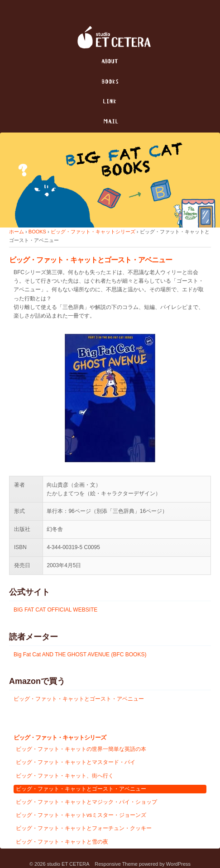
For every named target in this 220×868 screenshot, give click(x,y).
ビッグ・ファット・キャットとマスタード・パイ (76, 762)
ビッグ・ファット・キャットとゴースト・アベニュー (79, 699)
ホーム (17, 232)
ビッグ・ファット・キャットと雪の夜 (62, 842)
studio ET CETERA (68, 864)
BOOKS (37, 232)
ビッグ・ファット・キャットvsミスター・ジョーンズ (81, 815)
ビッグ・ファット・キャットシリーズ (93, 232)
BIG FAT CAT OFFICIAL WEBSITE (55, 610)
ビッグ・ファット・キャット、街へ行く (65, 776)
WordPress (178, 864)
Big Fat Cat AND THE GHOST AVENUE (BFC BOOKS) (80, 655)
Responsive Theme (116, 864)
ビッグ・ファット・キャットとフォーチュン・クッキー (84, 828)
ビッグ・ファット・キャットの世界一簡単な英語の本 (81, 749)
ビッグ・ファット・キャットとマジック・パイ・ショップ (86, 802)
